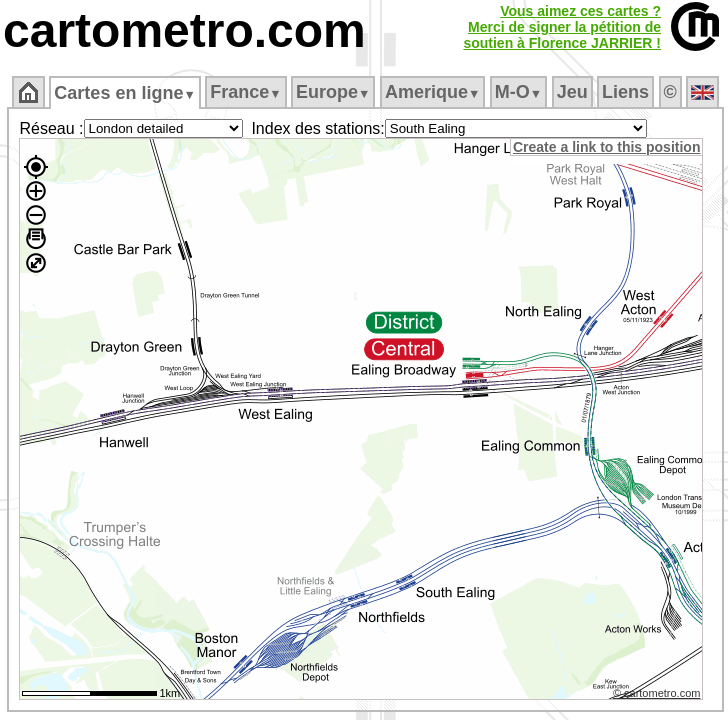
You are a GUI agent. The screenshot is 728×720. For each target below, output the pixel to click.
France (245, 92)
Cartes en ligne (124, 93)
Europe (333, 92)
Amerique (432, 92)
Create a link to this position (606, 147)
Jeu (572, 92)
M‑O (518, 92)
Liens (625, 92)
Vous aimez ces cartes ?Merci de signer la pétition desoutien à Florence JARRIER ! (562, 27)
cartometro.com (184, 30)
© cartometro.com (657, 693)
